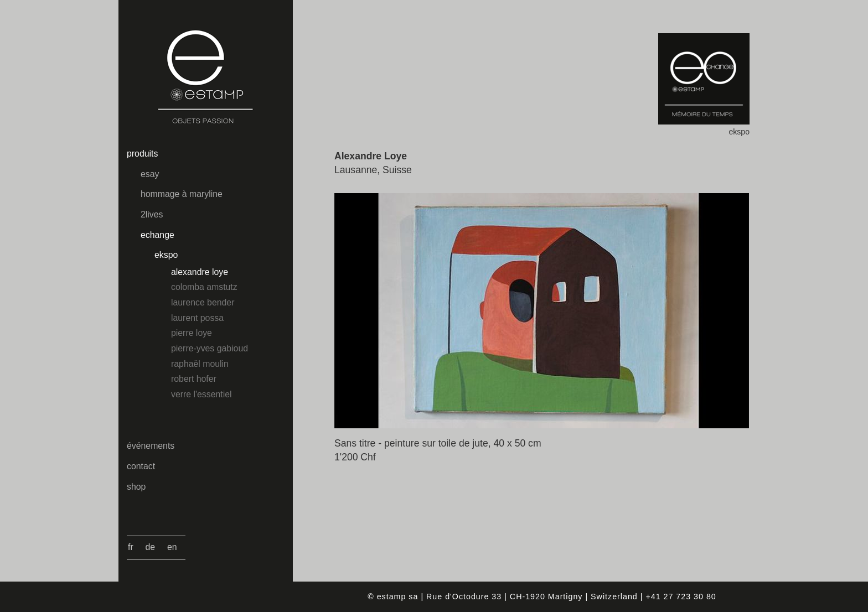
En (172, 547)
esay (150, 174)
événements (151, 446)
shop (136, 487)
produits (142, 154)
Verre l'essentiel (201, 394)
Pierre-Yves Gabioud (210, 348)
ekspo (166, 255)
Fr (131, 547)
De (151, 547)
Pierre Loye (192, 333)
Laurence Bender (203, 302)
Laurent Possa (197, 318)
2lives (152, 214)
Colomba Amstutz (204, 287)
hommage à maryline (182, 194)
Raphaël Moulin (200, 364)
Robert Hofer (194, 379)
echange (157, 235)
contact (141, 466)
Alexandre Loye (200, 272)
